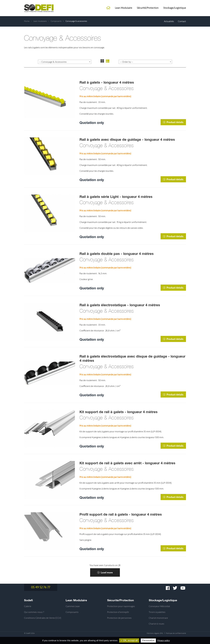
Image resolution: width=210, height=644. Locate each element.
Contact (182, 21)
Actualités (169, 21)
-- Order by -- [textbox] (127, 62)
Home (27, 21)
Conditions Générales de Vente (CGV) (43, 618)
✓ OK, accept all (129, 640)
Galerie (28, 606)
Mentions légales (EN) (155, 633)
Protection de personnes (119, 618)
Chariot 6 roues (156, 624)
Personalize (148, 640)
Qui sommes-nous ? (34, 612)
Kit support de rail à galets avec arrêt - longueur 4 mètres (127, 463)
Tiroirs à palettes (157, 612)
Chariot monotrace (158, 618)
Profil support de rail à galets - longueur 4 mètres (121, 514)
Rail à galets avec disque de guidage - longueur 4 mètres (127, 139)
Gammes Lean (73, 606)
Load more (105, 572)
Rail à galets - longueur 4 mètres (107, 82)
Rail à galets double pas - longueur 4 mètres (117, 254)
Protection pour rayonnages (121, 606)
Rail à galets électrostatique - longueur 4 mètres (120, 305)
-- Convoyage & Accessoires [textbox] (53, 62)
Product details (173, 122)
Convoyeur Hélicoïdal (159, 606)
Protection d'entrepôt (118, 612)
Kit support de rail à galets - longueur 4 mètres (118, 412)
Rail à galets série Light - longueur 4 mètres (116, 197)
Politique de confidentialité (176, 633)
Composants (56, 21)
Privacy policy (164, 641)
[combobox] (65, 62)
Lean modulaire (40, 21)
